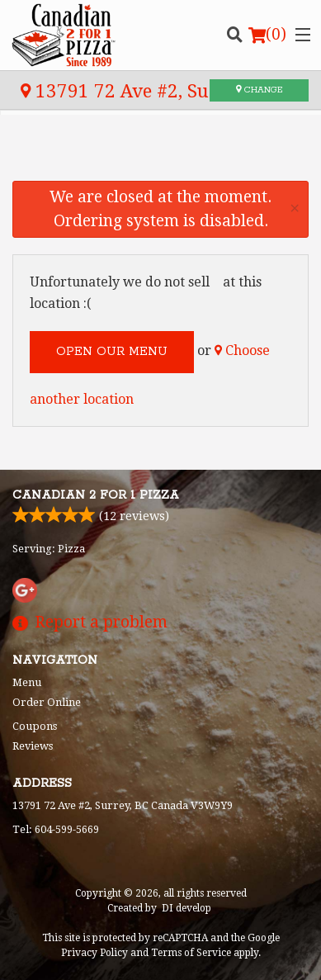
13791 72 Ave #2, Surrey (134, 91)
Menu (27, 682)
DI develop (186, 908)
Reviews (33, 746)
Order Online (47, 702)
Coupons (35, 726)
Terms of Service (191, 953)
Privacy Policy (94, 953)
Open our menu (112, 352)
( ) (267, 35)
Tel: (56, 829)
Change (259, 90)
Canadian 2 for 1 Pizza (96, 495)
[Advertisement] (160, 160)
